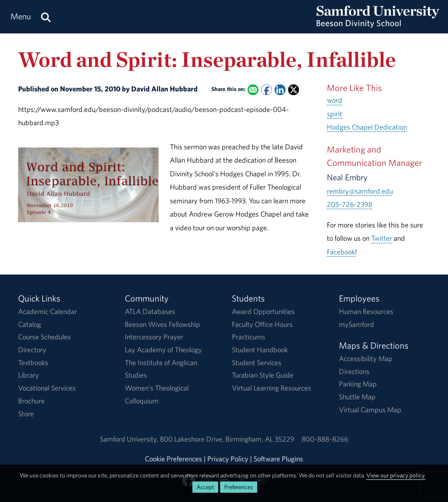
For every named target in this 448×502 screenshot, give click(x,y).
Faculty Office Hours (262, 324)
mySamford (356, 324)
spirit (334, 114)
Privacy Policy (228, 459)
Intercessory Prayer (154, 337)
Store (26, 414)
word (334, 100)
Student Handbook (260, 350)
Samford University (130, 439)
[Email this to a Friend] (253, 90)
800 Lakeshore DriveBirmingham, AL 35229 (227, 439)
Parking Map (358, 384)
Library (29, 375)
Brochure (31, 401)
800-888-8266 (325, 439)
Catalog (30, 324)
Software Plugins (278, 459)
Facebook (341, 252)
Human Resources (366, 311)
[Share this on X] (293, 90)
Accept (205, 487)
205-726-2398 (350, 204)
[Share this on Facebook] (266, 90)
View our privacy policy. (396, 475)
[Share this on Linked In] (280, 90)
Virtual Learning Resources (271, 388)
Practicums (249, 337)
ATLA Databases (150, 311)
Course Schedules (44, 337)
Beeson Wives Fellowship (162, 324)
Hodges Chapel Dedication (367, 127)
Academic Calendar (47, 311)
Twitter (382, 238)
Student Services (257, 363)
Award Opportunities (263, 311)
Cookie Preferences (173, 459)
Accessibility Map (366, 358)
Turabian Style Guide (263, 375)
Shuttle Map (357, 397)
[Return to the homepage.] (378, 24)
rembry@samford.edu (360, 191)
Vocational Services (47, 388)
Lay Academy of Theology (163, 350)
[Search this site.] (46, 17)
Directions (354, 371)
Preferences (239, 487)
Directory (32, 350)
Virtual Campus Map (370, 410)
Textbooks (33, 363)
